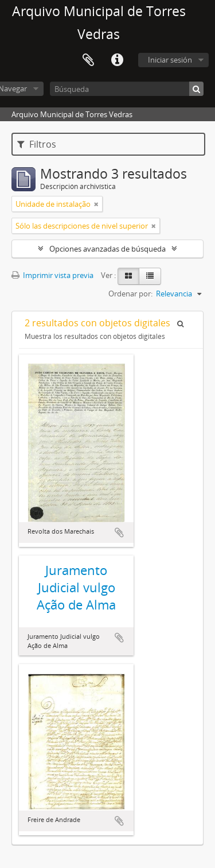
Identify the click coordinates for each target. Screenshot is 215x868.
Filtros (37, 144)
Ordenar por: (130, 294)
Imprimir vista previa (52, 275)
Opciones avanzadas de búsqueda (107, 249)
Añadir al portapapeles (119, 533)
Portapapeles (88, 60)
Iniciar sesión (170, 60)
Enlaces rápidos (117, 60)
